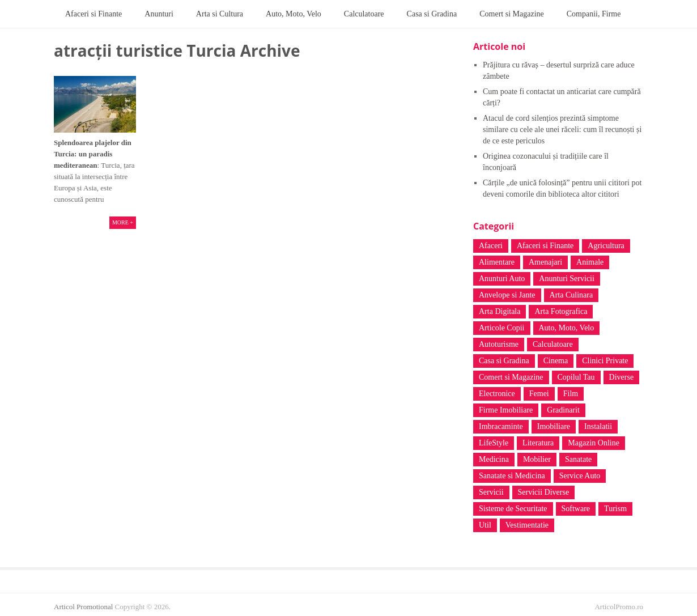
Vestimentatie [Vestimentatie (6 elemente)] (527, 525)
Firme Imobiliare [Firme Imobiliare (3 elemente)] (506, 410)
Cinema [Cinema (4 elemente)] (556, 361)
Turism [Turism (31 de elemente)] (615, 509)
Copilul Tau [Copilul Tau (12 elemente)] (576, 377)
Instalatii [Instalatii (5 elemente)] (598, 426)
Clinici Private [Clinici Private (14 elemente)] (605, 361)
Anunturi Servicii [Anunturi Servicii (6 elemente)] (567, 279)
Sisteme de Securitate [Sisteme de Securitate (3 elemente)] (513, 509)
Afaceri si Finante (93, 14)
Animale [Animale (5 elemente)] (590, 262)
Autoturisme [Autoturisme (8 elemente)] (499, 344)
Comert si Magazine (512, 14)
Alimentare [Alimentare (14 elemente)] (497, 262)
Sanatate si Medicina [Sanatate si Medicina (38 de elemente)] (512, 476)
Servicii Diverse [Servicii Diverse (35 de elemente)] (544, 492)
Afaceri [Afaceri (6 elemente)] (491, 246)
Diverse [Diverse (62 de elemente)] (622, 377)
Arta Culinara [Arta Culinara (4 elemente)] (571, 295)
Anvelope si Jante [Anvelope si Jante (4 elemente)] (507, 295)
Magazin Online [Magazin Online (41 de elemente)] (594, 443)
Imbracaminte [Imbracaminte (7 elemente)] (501, 426)
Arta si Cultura (220, 14)
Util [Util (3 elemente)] (485, 525)
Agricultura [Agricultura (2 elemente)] (606, 246)
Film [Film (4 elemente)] (571, 394)
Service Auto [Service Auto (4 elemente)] (580, 476)
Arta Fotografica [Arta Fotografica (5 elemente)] (561, 311)
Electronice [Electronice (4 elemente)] (497, 394)
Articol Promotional (83, 607)
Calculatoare (364, 14)
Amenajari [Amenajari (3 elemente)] (545, 262)
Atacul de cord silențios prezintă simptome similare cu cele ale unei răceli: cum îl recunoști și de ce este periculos (562, 129)
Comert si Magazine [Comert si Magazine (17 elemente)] (511, 377)
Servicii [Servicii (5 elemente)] (491, 492)
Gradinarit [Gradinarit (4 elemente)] (563, 410)
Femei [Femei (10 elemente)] (539, 394)
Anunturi (159, 14)
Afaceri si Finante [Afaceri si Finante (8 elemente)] (545, 246)
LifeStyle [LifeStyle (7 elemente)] (494, 443)
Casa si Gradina (432, 14)
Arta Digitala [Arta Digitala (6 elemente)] (500, 311)
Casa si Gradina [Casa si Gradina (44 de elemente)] (504, 361)
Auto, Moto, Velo (294, 14)
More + (123, 222)
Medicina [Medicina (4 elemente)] (494, 459)
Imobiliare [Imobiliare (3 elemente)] (554, 426)
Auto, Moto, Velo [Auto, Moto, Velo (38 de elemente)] (567, 328)
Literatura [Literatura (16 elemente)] (538, 443)
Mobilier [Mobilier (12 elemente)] (537, 459)
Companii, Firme (594, 14)
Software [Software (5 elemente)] (576, 509)
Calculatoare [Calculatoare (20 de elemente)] (553, 344)
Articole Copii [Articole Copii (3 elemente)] (502, 328)
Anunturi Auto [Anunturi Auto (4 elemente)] (502, 279)
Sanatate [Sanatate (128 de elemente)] (578, 459)
